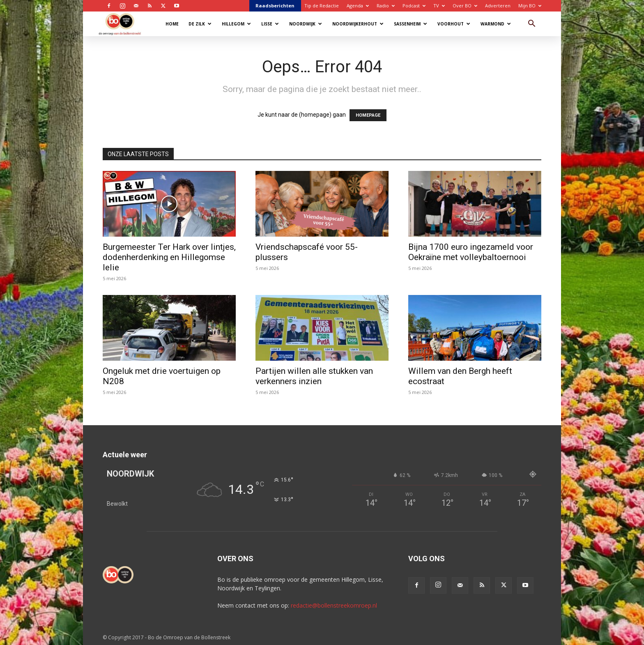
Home (172, 24)
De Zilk (200, 24)
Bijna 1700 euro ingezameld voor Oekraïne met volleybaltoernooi (471, 252)
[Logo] (124, 24)
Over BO (465, 6)
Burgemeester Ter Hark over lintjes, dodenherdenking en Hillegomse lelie (169, 257)
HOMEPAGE (368, 115)
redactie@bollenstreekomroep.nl (334, 605)
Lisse (270, 24)
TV (439, 6)
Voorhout (454, 24)
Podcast (414, 6)
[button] (531, 24)
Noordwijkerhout (358, 24)
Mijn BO (530, 6)
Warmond (496, 24)
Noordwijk (306, 24)
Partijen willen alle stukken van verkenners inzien (314, 376)
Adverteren (498, 6)
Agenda (358, 6)
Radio (386, 6)
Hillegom (236, 24)
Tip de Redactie (322, 6)
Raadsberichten (275, 6)
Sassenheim (411, 24)
